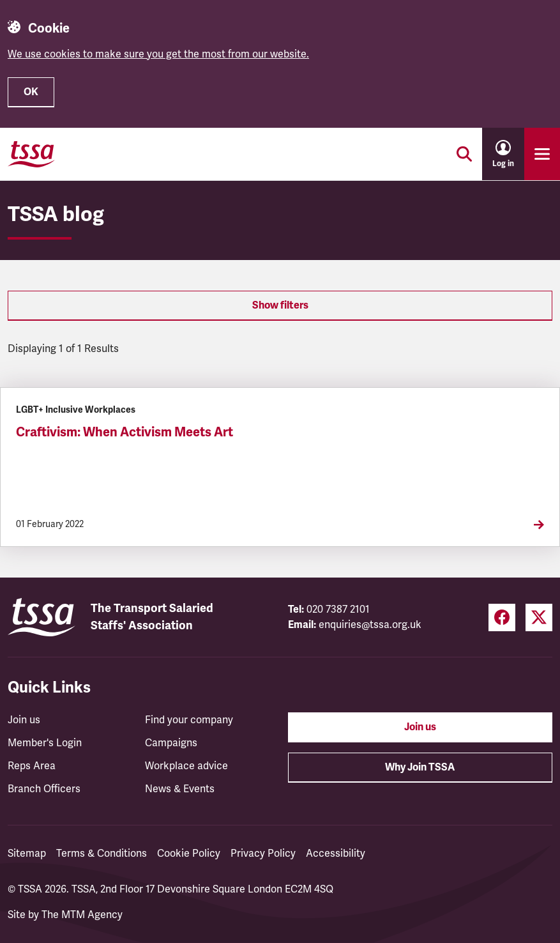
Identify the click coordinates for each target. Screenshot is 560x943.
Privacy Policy (263, 854)
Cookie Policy (189, 854)
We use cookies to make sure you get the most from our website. (158, 54)
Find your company (189, 720)
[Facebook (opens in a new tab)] (502, 617)
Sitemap (27, 854)
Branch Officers (44, 789)
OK (31, 92)
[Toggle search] (464, 154)
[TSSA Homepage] (31, 154)
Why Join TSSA (420, 767)
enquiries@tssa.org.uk (370, 625)
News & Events (180, 789)
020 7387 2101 (338, 609)
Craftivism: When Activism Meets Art (125, 432)
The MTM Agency (82, 915)
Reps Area (32, 766)
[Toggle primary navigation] (542, 154)
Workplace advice (186, 766)
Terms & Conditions (102, 854)
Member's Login (45, 743)
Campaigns (171, 743)
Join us (24, 720)
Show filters (280, 305)
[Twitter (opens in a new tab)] (539, 617)
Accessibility (336, 854)
